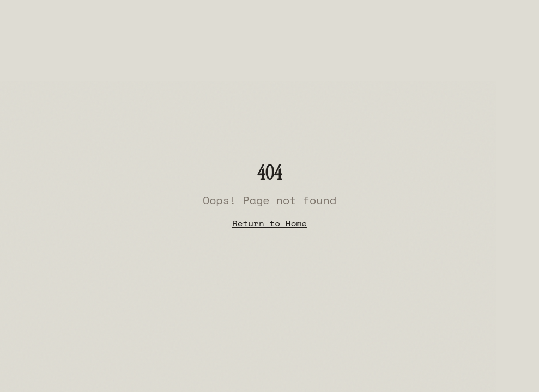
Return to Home (269, 223)
